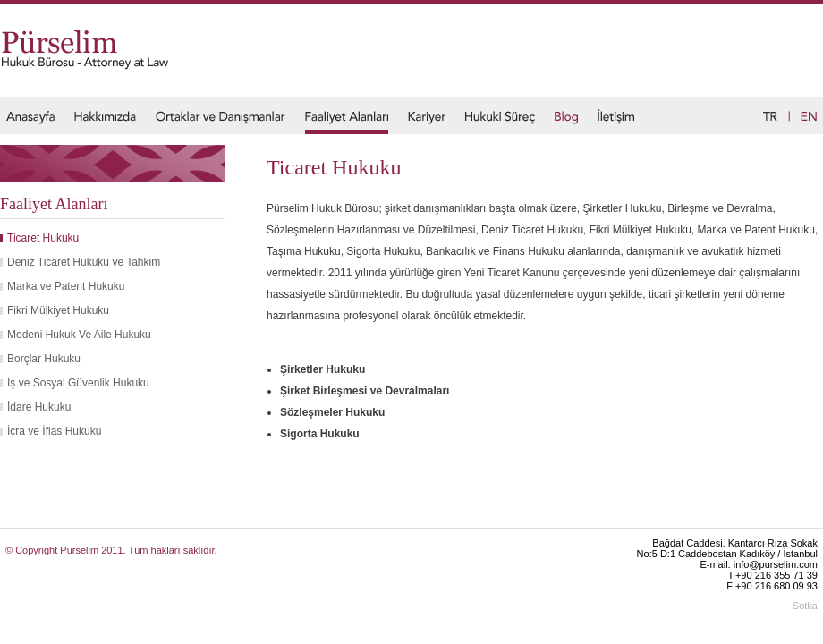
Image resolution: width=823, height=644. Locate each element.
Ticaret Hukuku (43, 238)
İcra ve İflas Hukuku (54, 431)
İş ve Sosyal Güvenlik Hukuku (78, 383)
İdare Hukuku (39, 407)
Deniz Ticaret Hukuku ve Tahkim (84, 262)
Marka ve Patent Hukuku (66, 286)
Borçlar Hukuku (44, 359)
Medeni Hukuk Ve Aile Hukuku (79, 335)
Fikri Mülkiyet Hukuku (58, 310)
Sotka (805, 606)
